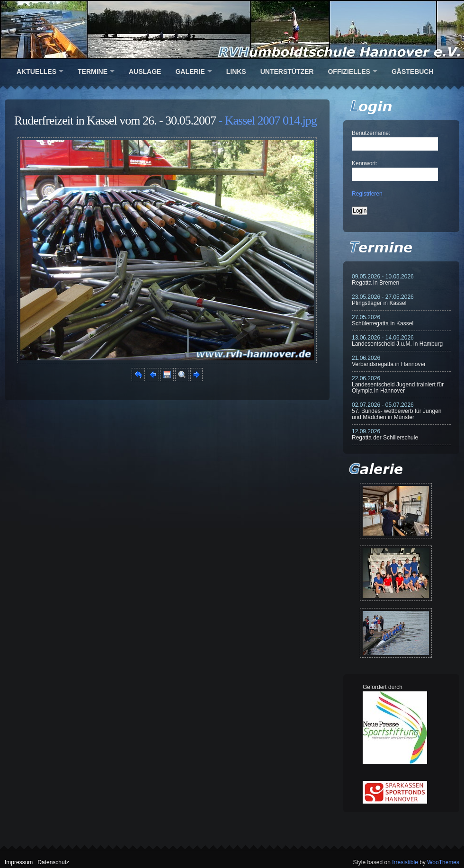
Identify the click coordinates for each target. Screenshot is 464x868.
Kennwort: (365, 163)
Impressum (19, 862)
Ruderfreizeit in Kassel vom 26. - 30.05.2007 (115, 121)
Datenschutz (53, 862)
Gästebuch (413, 72)
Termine (93, 72)
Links (236, 72)
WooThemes (443, 862)
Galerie (190, 72)
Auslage (145, 72)
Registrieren (367, 194)
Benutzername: (371, 133)
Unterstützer (287, 72)
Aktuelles (36, 72)
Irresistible (405, 862)
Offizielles (349, 72)
